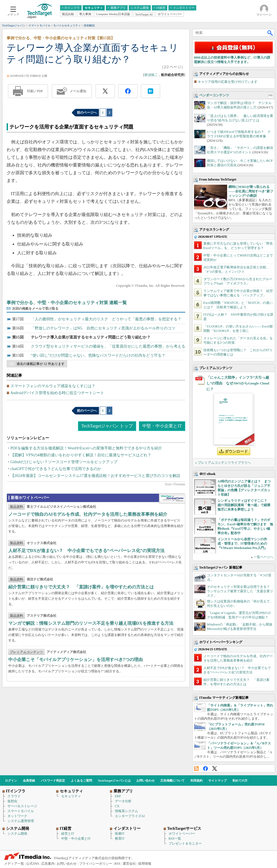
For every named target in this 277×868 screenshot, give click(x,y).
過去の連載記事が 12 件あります (41, 364)
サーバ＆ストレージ (22, 806)
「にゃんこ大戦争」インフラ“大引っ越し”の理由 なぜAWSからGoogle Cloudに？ (238, 383)
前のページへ (87, 113)
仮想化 (12, 801)
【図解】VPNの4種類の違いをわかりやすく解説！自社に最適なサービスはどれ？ (81, 455)
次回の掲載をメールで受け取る (35, 309)
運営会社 (129, 864)
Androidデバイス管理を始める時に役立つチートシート (57, 393)
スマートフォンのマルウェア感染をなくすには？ (53, 386)
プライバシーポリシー (96, 864)
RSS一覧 (175, 839)
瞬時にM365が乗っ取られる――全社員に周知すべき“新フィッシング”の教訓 (251, 191)
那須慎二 (151, 75)
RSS (196, 769)
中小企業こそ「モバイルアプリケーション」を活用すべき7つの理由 (76, 660)
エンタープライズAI (130, 816)
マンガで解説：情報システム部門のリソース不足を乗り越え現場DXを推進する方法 (91, 623)
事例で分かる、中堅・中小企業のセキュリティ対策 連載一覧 (67, 303)
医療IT (120, 834)
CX (117, 806)
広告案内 (48, 864)
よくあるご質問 (81, 780)
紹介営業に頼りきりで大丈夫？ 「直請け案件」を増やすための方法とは (81, 587)
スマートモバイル (21, 811)
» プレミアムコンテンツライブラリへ (223, 463)
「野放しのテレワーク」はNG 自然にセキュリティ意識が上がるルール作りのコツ (103, 328)
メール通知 (78, 91)
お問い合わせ (146, 780)
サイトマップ (217, 780)
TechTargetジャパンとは (114, 780)
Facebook (205, 769)
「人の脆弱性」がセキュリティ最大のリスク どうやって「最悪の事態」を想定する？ (106, 319)
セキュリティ (71, 796)
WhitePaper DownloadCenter (172, 499)
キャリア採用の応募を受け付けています (228, 82)
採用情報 (145, 864)
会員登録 (29, 780)
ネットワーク (17, 816)
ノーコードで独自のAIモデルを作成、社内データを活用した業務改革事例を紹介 (88, 514)
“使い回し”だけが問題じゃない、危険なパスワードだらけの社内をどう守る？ (98, 355)
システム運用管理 (21, 821)
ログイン (11, 780)
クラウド (14, 796)
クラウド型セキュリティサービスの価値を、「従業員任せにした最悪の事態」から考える (108, 346)
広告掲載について (173, 780)
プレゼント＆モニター (185, 844)
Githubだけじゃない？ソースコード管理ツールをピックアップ (64, 462)
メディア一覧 (14, 864)
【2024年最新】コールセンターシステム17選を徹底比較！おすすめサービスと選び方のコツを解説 (95, 476)
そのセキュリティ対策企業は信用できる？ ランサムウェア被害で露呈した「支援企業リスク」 (240, 591)
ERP (118, 796)
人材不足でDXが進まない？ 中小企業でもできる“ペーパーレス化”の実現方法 (86, 551)
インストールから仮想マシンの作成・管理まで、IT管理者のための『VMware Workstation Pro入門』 (242, 544)
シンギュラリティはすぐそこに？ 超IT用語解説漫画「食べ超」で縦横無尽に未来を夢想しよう (244, 505)
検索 (270, 33)
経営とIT (68, 834)
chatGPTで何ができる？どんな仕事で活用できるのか (56, 469)
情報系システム (127, 811)
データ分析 (123, 801)
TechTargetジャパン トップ (107, 426)
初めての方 (240, 780)
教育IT (120, 839)
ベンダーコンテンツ (214, 95)
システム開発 (17, 834)
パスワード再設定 (53, 780)
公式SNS (33, 864)
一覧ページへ (263, 557)
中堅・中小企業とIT (162, 426)
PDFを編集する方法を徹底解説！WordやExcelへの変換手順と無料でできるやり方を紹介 (86, 448)
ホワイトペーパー (182, 834)
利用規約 (197, 780)
